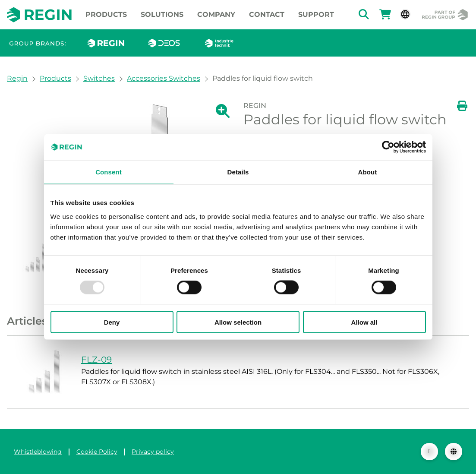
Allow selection (238, 322)
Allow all (364, 322)
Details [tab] (238, 172)
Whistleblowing (38, 452)
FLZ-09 (96, 360)
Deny (112, 322)
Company (216, 14)
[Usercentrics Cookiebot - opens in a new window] (388, 147)
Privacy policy (153, 452)
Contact (267, 14)
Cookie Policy (97, 452)
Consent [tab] (109, 172)
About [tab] (368, 172)
